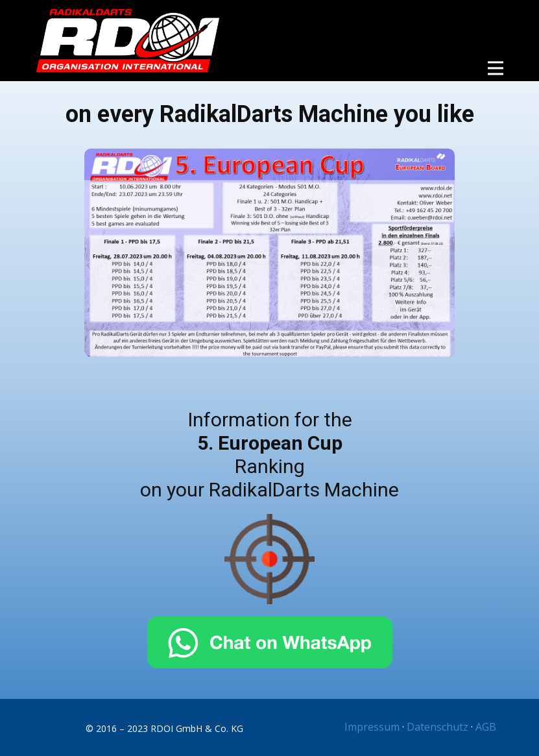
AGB (486, 727)
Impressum (372, 727)
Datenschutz (437, 727)
